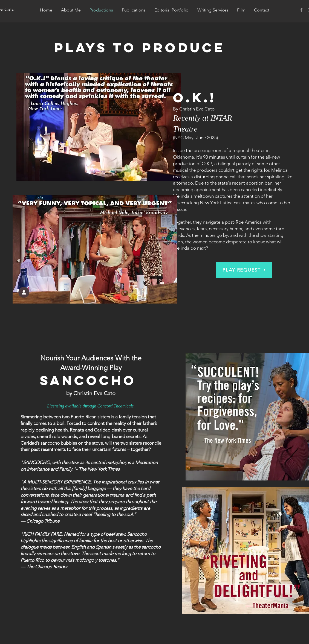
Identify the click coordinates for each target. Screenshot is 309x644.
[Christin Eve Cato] (301, 10)
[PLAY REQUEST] (244, 270)
